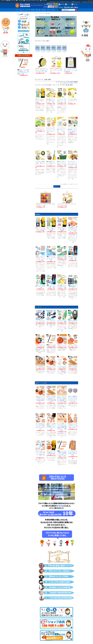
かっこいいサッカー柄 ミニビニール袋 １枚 (51, 286)
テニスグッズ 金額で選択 (44, 13)
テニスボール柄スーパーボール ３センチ (72, 101)
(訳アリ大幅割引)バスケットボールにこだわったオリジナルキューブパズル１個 (73, 399)
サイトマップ (90, 1)
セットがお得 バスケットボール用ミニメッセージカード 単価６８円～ (40, 454)
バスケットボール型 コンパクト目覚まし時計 (62, 346)
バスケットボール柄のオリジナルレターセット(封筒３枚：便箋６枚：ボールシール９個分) (62, 399)
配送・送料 (38, 10)
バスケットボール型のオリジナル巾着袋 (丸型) (51, 452)
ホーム (17, 10)
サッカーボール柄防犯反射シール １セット (73, 286)
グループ (28, 10)
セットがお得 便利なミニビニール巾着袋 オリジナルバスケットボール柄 (51, 426)
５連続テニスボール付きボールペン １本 (51, 163)
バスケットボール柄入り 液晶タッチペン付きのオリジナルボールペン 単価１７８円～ (62, 454)
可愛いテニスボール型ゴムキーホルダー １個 (51, 101)
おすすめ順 (66, 82)
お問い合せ (44, 10)
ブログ (48, 10)
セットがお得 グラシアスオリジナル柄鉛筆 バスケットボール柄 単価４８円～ (51, 399)
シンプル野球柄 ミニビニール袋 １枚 (40, 286)
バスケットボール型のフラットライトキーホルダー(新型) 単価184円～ (40, 399)
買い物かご (76, 4)
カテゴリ (22, 10)
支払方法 (33, 10)
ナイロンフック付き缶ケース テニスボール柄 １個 (62, 101)
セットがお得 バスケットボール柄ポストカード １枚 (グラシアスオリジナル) (40, 426)
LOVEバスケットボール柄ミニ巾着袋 (62, 229)
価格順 (72, 82)
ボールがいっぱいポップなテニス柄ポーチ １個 (62, 163)
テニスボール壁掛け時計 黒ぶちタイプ (40, 163)
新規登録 (63, 4)
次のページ (57, 186)
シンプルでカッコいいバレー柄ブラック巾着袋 (40, 229)
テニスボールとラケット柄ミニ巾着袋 (40, 101)
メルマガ (53, 10)
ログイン (69, 4)
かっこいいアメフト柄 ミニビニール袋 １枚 (73, 258)
